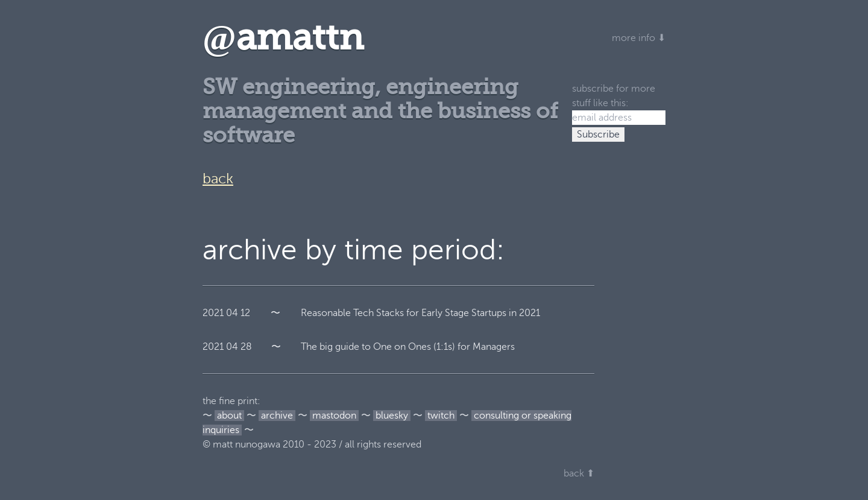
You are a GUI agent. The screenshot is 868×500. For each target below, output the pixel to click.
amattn (283, 38)
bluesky (392, 416)
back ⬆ (579, 473)
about (229, 416)
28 (246, 347)
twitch (441, 416)
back (218, 179)
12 (245, 313)
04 (232, 313)
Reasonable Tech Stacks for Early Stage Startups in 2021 (420, 313)
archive (277, 416)
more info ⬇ (639, 38)
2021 (213, 313)
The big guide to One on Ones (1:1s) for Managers (408, 347)
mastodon (334, 416)
